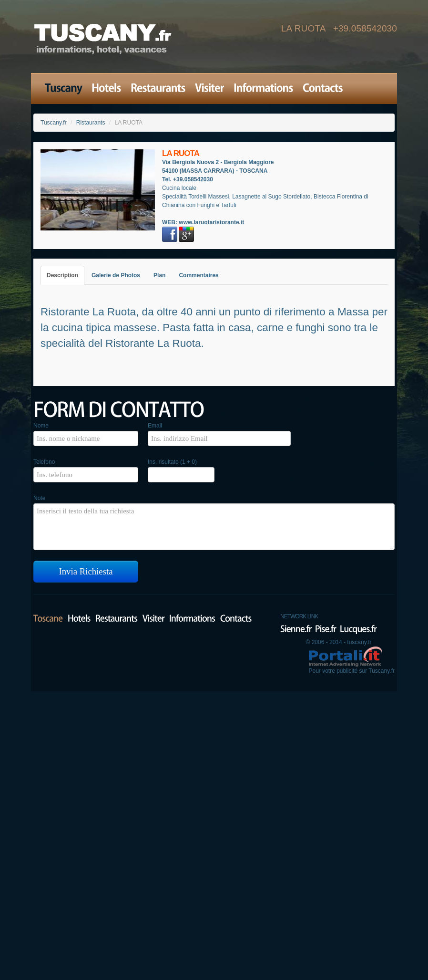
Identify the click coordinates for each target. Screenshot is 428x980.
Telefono (44, 462)
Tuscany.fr (54, 123)
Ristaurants (91, 123)
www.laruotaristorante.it (211, 222)
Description (62, 275)
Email (155, 426)
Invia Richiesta (86, 571)
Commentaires (199, 275)
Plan (159, 275)
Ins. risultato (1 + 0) (172, 462)
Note (39, 498)
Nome (41, 426)
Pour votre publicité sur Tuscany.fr (352, 671)
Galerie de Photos (116, 275)
